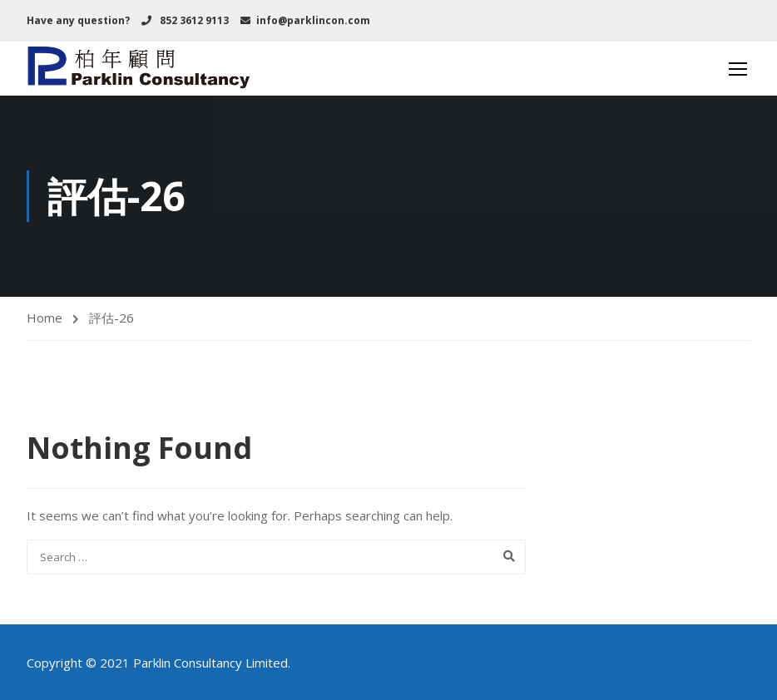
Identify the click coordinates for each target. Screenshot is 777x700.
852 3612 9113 (193, 20)
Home (45, 318)
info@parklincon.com (313, 20)
